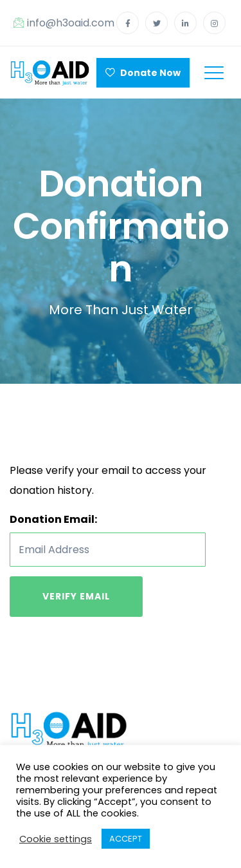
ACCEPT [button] (126, 839)
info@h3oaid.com (64, 23)
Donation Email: (53, 519)
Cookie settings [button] (56, 839)
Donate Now (143, 73)
